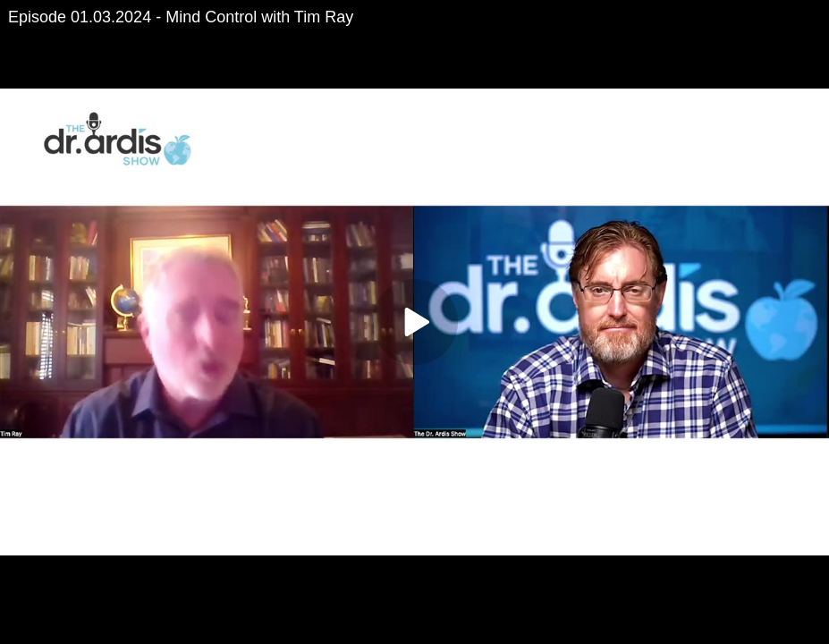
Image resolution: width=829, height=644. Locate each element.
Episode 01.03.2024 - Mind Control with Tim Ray (181, 17)
